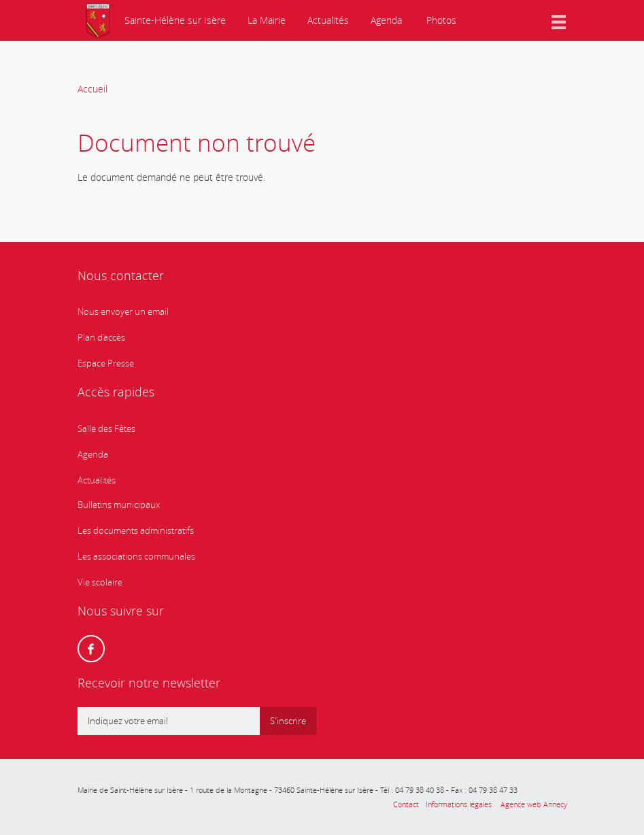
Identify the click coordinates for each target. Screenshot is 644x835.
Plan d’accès (101, 338)
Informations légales (459, 804)
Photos (440, 20)
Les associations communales (136, 557)
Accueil (92, 89)
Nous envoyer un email (123, 312)
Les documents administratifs (136, 531)
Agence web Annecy (533, 804)
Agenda (386, 20)
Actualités (328, 20)
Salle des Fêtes (106, 429)
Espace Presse (106, 363)
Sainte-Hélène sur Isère (174, 20)
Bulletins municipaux (119, 505)
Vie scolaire (100, 582)
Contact (406, 804)
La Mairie (267, 20)
